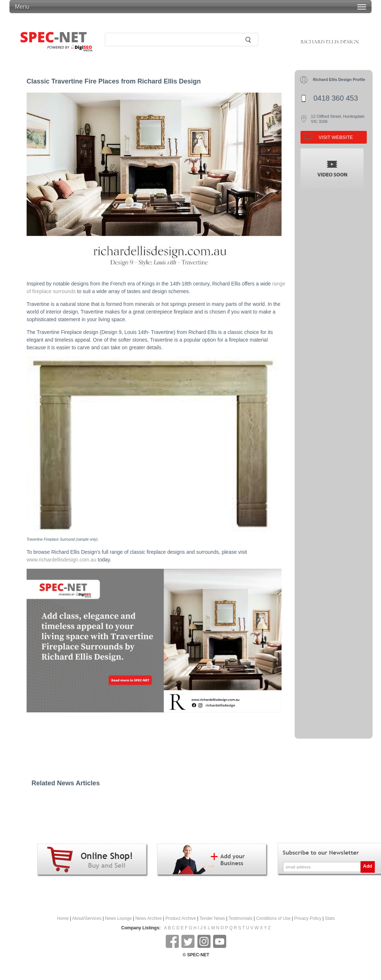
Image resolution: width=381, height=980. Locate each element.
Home (63, 918)
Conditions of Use (273, 918)
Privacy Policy (308, 918)
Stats (330, 918)
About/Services (87, 918)
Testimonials (240, 918)
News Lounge (118, 918)
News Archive (148, 918)
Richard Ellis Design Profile (339, 79)
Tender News (212, 918)
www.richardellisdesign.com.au (61, 560)
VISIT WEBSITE (336, 137)
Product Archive (181, 918)
